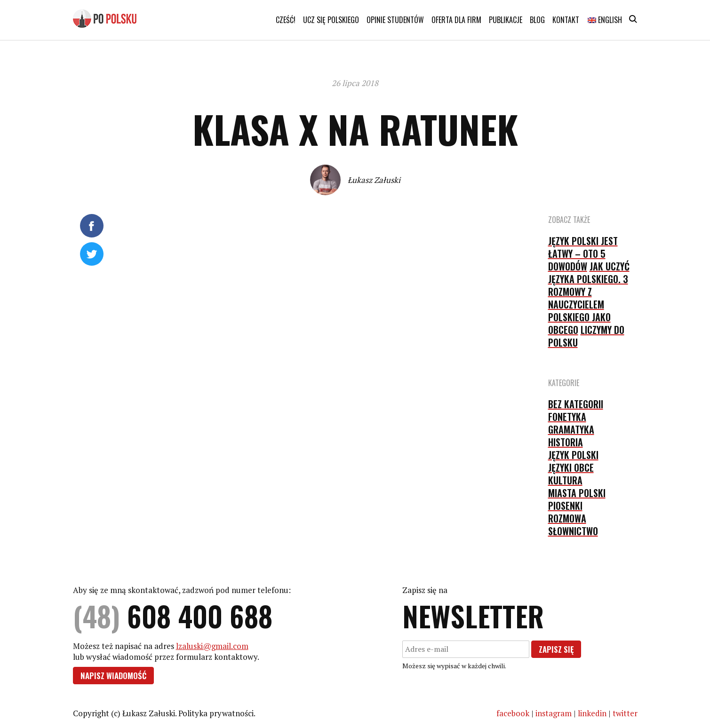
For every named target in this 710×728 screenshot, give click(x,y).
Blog (537, 20)
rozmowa (567, 518)
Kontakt (566, 20)
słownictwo (573, 531)
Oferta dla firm (456, 20)
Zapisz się (556, 649)
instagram (554, 713)
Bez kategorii (576, 404)
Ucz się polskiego (331, 20)
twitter (625, 713)
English (605, 20)
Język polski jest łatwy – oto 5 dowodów (583, 253)
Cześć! (286, 20)
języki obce (571, 467)
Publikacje (506, 20)
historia (566, 442)
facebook (513, 713)
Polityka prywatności (216, 713)
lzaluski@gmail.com (212, 646)
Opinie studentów (395, 20)
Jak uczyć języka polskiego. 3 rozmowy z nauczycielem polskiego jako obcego (589, 298)
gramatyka (571, 429)
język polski (573, 455)
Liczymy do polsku (586, 336)
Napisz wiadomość (113, 676)
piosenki (565, 506)
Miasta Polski (577, 493)
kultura (565, 480)
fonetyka (567, 417)
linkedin (592, 713)
